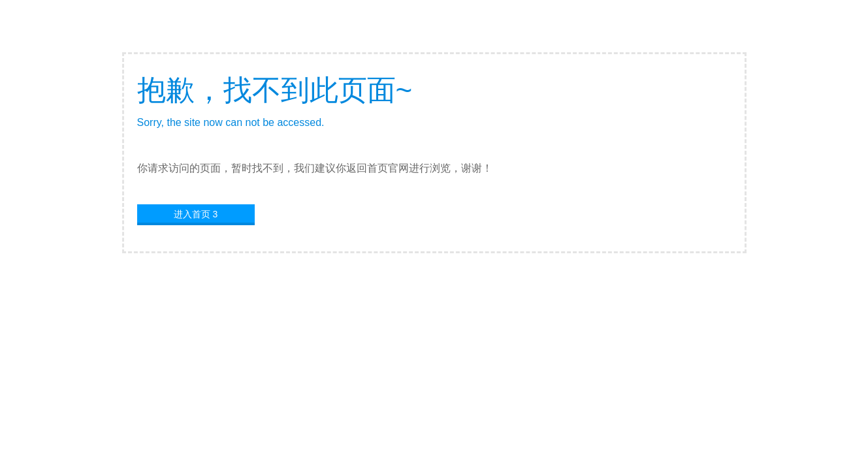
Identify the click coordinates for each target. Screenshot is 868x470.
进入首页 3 (196, 214)
